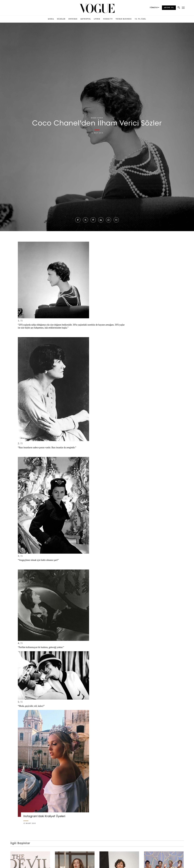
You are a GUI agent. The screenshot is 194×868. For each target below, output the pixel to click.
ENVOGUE (73, 19)
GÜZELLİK (61, 19)
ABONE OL (169, 8)
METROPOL (86, 19)
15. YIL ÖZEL (140, 19)
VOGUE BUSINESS (124, 19)
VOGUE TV (108, 19)
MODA (51, 19)
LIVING (97, 19)
